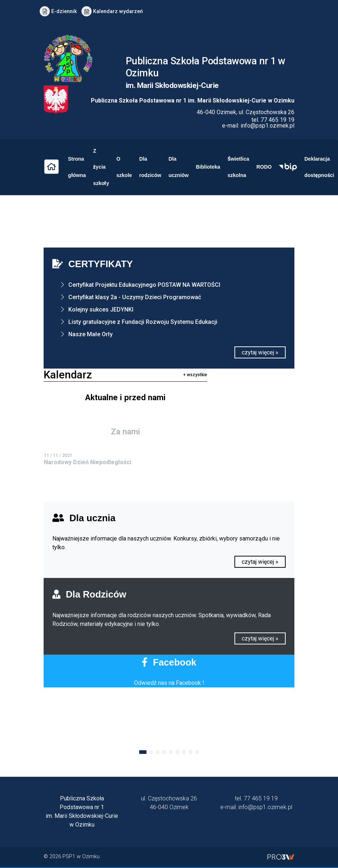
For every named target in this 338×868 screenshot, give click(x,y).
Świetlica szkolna (238, 167)
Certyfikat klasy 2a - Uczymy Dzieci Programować (135, 297)
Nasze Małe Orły (90, 334)
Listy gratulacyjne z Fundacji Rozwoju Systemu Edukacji (143, 322)
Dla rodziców (150, 167)
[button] (143, 752)
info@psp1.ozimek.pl (267, 126)
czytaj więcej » (260, 352)
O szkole (124, 167)
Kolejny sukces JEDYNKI (101, 310)
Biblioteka (208, 167)
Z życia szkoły (101, 167)
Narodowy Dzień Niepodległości (88, 462)
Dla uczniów (179, 167)
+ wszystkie (195, 375)
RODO (264, 167)
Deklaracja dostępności (319, 167)
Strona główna (77, 167)
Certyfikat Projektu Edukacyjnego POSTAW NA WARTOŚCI (144, 285)
